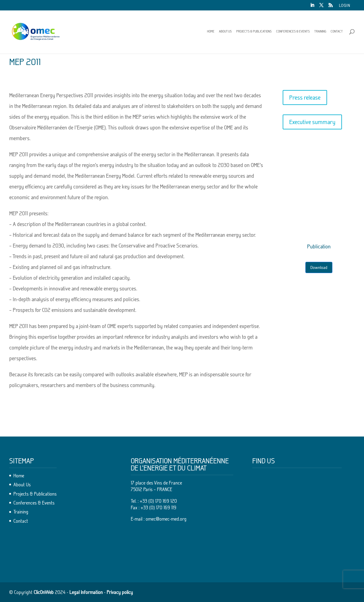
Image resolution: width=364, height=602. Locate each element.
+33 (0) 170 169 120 (158, 501)
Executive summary (312, 122)
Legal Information (86, 592)
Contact (337, 31)
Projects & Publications (254, 31)
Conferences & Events (293, 31)
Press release (305, 98)
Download (319, 267)
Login (345, 6)
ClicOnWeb (44, 592)
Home (211, 31)
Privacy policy (120, 592)
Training (320, 31)
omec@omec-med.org (166, 519)
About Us (225, 31)
